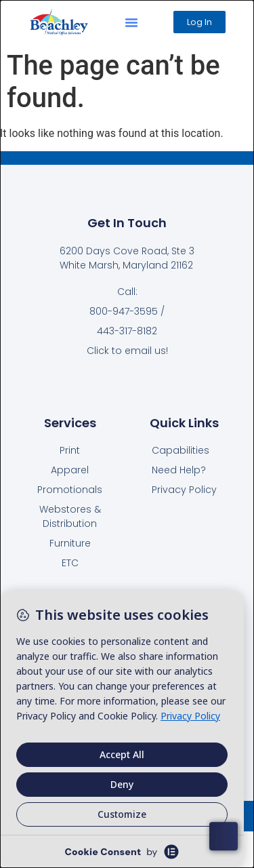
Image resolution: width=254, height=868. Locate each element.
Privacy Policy (184, 490)
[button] (131, 22)
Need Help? (179, 470)
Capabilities (181, 450)
